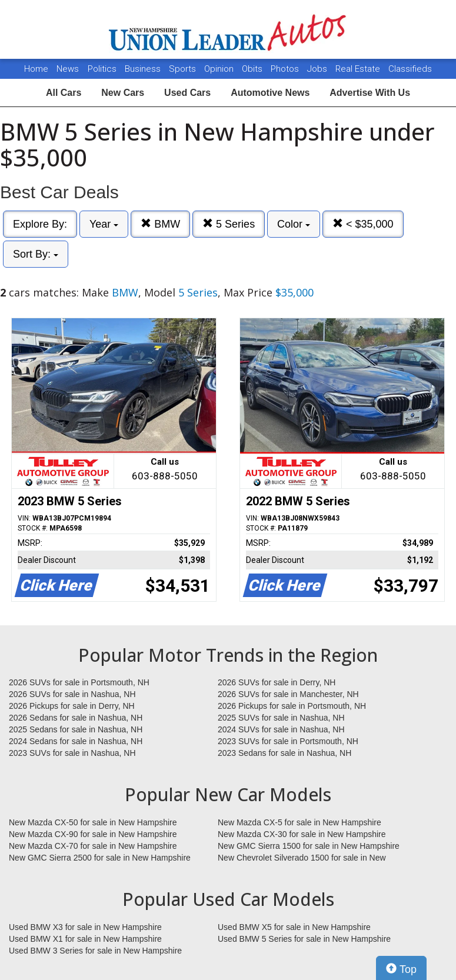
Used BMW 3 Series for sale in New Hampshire (95, 951)
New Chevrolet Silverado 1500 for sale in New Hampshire (302, 858)
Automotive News (270, 93)
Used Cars (187, 93)
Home (36, 69)
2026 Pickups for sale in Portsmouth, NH (292, 706)
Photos (286, 69)
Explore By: (40, 224)
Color (294, 224)
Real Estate (359, 69)
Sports (184, 69)
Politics (102, 69)
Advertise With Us (370, 93)
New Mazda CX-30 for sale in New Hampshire (302, 834)
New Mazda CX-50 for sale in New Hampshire (93, 822)
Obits (253, 69)
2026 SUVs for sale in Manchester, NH (288, 694)
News (68, 69)
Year (104, 224)
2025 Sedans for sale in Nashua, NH (76, 729)
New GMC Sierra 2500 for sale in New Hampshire (100, 858)
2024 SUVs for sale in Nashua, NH (281, 729)
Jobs (318, 69)
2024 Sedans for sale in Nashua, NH (76, 741)
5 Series (229, 224)
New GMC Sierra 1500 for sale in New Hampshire (309, 846)
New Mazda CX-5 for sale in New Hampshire (299, 822)
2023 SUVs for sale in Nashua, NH (72, 753)
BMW (160, 224)
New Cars (123, 93)
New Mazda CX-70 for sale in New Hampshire (93, 846)
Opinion (220, 69)
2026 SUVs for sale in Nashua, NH (72, 694)
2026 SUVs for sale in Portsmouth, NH (79, 682)
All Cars (64, 93)
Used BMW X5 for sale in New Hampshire (294, 927)
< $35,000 (363, 224)
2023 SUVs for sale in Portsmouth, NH (288, 741)
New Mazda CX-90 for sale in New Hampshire (93, 834)
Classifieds (410, 69)
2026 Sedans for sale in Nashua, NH (76, 718)
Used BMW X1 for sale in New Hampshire (85, 939)
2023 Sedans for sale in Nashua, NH (284, 753)
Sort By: (36, 254)
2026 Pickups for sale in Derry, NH (72, 706)
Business (144, 69)
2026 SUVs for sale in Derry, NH (277, 682)
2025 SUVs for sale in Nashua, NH (281, 718)
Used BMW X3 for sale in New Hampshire (85, 927)
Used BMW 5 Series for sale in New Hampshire (304, 939)
